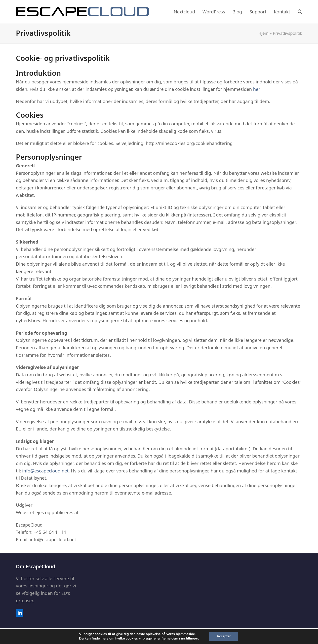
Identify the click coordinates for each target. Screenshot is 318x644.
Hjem (264, 33)
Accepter (224, 636)
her (256, 89)
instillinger (190, 639)
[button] (300, 12)
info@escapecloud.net (45, 471)
